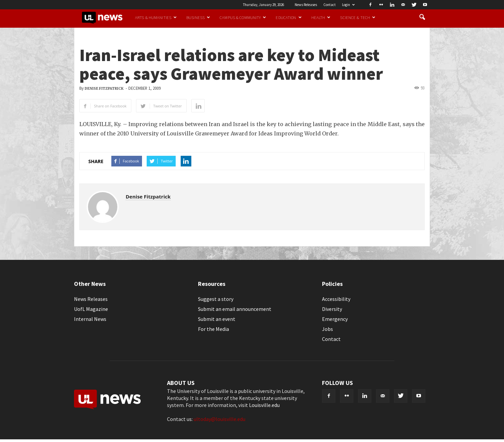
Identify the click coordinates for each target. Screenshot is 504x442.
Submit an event (217, 319)
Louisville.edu (264, 405)
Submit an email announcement (235, 309)
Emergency (335, 319)
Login (348, 5)
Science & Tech (358, 17)
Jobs (327, 329)
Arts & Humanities (156, 17)
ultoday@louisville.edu (219, 419)
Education (288, 17)
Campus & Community (243, 17)
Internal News (90, 319)
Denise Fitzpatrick (104, 89)
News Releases (306, 5)
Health (321, 17)
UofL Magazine (91, 309)
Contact (329, 5)
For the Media (213, 329)
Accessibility (336, 299)
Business (198, 17)
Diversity (332, 309)
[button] (422, 17)
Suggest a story (216, 299)
